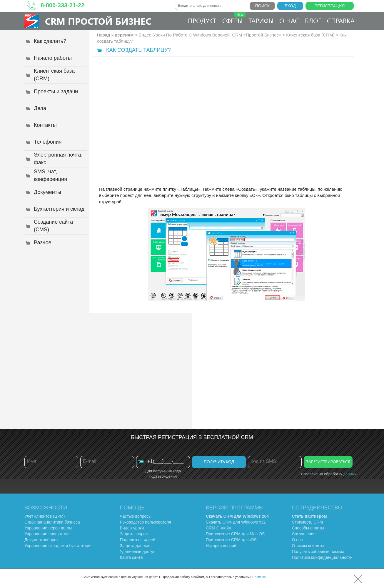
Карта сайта (131, 557)
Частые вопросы (136, 516)
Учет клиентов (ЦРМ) (45, 516)
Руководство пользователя (146, 522)
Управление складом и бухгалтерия (59, 546)
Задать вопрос (134, 534)
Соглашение (304, 534)
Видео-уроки (132, 528)
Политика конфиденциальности (322, 557)
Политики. (260, 577)
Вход (290, 6)
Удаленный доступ (138, 552)
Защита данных (135, 546)
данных (350, 474)
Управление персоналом (48, 528)
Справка (341, 21)
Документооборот (41, 540)
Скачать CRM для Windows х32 (236, 522)
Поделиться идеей (138, 540)
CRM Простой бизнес (98, 21)
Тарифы (261, 21)
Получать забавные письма (318, 552)
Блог (313, 21)
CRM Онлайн (218, 528)
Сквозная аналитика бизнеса (52, 522)
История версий (221, 546)
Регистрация (330, 6)
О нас (289, 21)
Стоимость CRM (308, 522)
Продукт (202, 21)
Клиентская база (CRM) (311, 35)
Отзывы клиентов (309, 546)
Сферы (234, 19)
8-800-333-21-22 (62, 5)
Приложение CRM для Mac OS (235, 534)
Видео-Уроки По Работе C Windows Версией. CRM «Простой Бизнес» (210, 35)
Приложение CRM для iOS (231, 540)
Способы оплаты (308, 528)
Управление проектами (46, 534)
